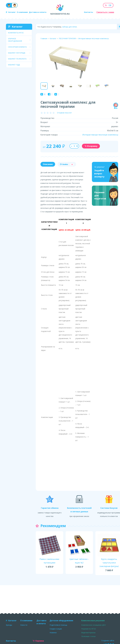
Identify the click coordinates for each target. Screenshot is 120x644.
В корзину (91, 146)
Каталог (11, 12)
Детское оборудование (61, 621)
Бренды (9, 625)
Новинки (53, 633)
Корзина (38, 641)
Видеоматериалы (88, 633)
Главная (44, 38)
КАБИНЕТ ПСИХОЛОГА (17, 59)
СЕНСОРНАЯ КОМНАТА (17, 47)
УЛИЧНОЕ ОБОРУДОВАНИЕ (15, 40)
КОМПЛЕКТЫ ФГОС (16, 33)
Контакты (89, 12)
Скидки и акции (56, 629)
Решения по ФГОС (89, 629)
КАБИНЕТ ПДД (14, 65)
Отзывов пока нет (64, 113)
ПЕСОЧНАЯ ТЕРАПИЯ (67, 38)
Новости (24, 625)
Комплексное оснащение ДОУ (94, 625)
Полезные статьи (88, 636)
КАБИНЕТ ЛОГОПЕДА (17, 53)
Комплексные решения (93, 621)
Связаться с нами (105, 12)
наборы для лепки (69, 27)
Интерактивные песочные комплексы (93, 38)
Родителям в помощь (58, 625)
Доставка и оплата (38, 12)
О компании (22, 12)
